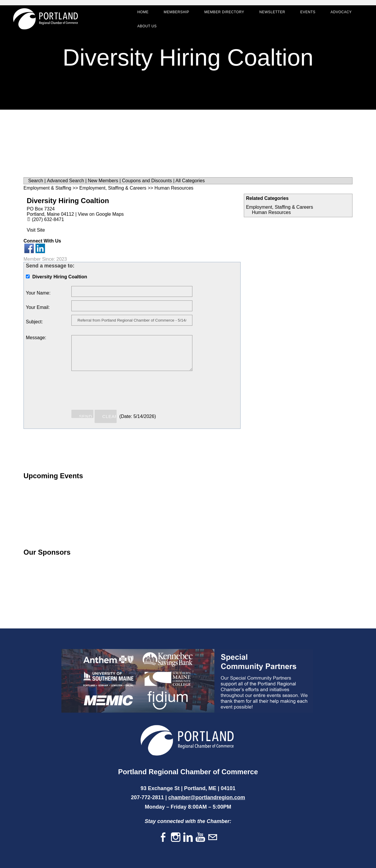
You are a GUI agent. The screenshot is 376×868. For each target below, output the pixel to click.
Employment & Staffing (47, 188)
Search (36, 181)
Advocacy (339, 14)
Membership (175, 14)
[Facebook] (163, 838)
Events (306, 14)
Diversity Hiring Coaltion (68, 201)
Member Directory (222, 14)
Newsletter (270, 14)
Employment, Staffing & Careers (279, 207)
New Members (103, 181)
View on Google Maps (101, 214)
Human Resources (271, 212)
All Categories (190, 181)
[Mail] (213, 838)
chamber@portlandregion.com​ (207, 797)
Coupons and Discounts (147, 181)
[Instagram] (176, 838)
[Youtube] (200, 838)
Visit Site (36, 230)
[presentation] (116, 393)
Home (141, 14)
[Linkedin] (188, 838)
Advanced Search (66, 181)
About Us (145, 28)
